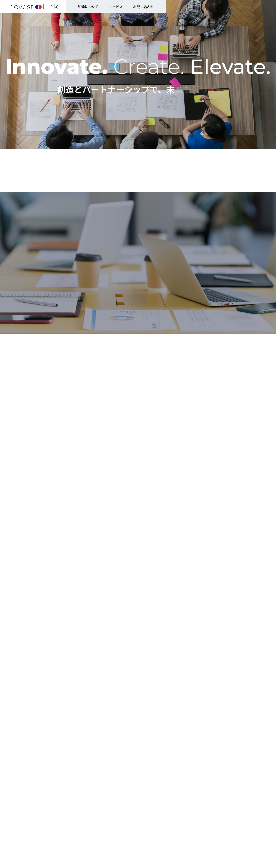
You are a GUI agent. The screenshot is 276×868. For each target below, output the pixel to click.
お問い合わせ (144, 7)
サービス (116, 7)
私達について (88, 7)
